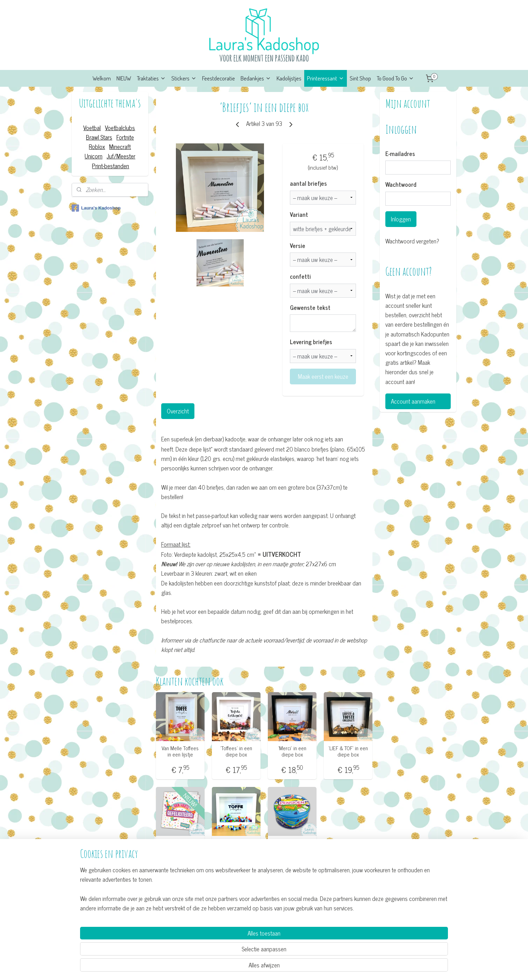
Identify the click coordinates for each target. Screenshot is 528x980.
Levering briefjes (311, 342)
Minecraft (120, 147)
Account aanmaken (413, 401)
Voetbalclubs (120, 128)
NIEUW (124, 78)
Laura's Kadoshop (96, 208)
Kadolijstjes (289, 78)
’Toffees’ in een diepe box (236, 751)
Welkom (102, 78)
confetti (300, 277)
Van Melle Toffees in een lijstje (180, 751)
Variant (299, 215)
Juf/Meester (121, 156)
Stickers (184, 78)
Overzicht (177, 411)
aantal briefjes (308, 184)
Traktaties (151, 78)
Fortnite (125, 137)
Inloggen (401, 219)
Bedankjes (256, 78)
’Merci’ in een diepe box (292, 751)
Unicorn (94, 156)
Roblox (97, 147)
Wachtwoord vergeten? (412, 241)
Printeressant (326, 78)
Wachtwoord (401, 185)
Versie (298, 246)
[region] (218, 947)
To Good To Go (395, 78)
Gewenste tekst (310, 308)
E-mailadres (400, 154)
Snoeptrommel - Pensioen (292, 846)
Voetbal (92, 128)
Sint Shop (360, 78)
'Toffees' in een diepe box (236, 846)
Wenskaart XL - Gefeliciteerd (180, 846)
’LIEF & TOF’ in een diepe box (348, 751)
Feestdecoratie (219, 78)
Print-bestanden (110, 166)
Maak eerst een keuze (323, 376)
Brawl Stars (99, 137)
